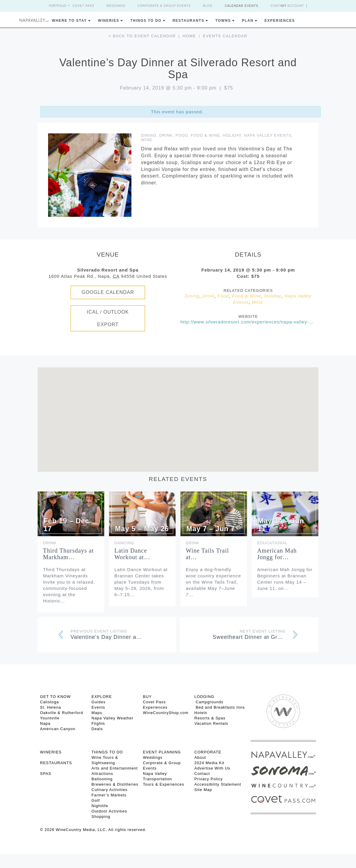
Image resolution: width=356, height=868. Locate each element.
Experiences (280, 21)
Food (182, 135)
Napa (45, 723)
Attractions (102, 774)
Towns (223, 21)
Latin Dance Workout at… (132, 554)
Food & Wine (205, 135)
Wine (147, 140)
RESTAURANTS (56, 763)
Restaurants (188, 21)
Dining (149, 135)
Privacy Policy (209, 779)
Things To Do (146, 21)
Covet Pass (83, 6)
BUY (148, 697)
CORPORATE (208, 752)
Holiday (232, 135)
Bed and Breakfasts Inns (220, 707)
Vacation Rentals (211, 723)
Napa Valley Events (268, 135)
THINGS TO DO (107, 752)
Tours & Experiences (164, 784)
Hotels (201, 713)
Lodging (204, 697)
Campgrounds (209, 702)
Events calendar (225, 36)
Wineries (109, 21)
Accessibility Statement (218, 784)
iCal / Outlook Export (108, 318)
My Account (293, 6)
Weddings (116, 6)
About (200, 757)
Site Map (203, 790)
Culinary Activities (109, 790)
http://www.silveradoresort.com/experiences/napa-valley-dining (251, 322)
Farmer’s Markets (109, 795)
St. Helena (51, 707)
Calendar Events (242, 6)
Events (98, 707)
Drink (166, 135)
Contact (279, 6)
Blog (208, 6)
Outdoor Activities (109, 811)
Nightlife (100, 806)
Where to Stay (69, 21)
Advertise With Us (212, 768)
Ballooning (102, 779)
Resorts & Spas (210, 718)
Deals (97, 729)
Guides (98, 702)
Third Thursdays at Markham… (68, 554)
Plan (248, 21)
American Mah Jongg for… (277, 554)
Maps (97, 713)
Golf (96, 800)
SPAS (46, 774)
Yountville (50, 718)
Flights (98, 723)
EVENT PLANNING (162, 752)
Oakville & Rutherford (62, 713)
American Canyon (58, 729)
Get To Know (55, 697)
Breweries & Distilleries (115, 784)
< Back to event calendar (142, 36)
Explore (102, 697)
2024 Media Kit (210, 763)
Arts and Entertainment (115, 768)
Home (189, 36)
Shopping (101, 817)
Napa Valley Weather (112, 718)
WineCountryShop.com (166, 713)
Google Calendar (108, 292)
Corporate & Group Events (164, 6)
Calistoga (49, 702)
